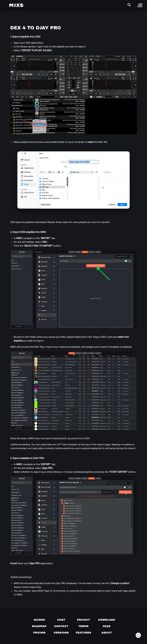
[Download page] (107, 620)
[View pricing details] (39, 633)
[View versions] (61, 633)
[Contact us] (61, 626)
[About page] (107, 633)
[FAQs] (107, 626)
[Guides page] (39, 620)
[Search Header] (129, 5)
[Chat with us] (61, 620)
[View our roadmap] (39, 626)
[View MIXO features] (83, 633)
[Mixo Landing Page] (16, 5)
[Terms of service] (83, 626)
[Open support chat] (138, 635)
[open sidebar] (140, 5)
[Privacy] (83, 620)
